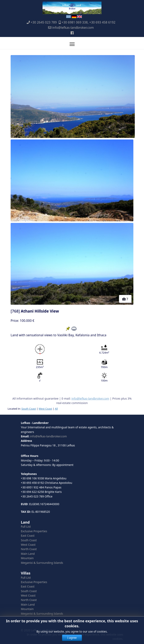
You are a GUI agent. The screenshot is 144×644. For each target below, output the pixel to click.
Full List (26, 527)
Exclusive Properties (34, 531)
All (56, 409)
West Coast (45, 409)
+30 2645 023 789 (44, 22)
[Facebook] (72, 33)
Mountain (27, 558)
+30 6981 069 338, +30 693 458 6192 (88, 22)
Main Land (28, 554)
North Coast (29, 549)
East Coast (28, 536)
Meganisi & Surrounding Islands (42, 563)
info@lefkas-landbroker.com (73, 28)
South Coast (29, 409)
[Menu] (72, 44)
